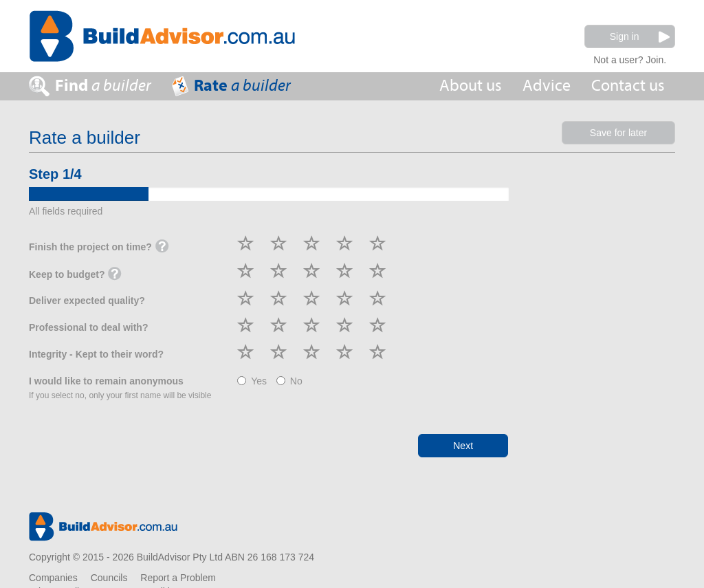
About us (471, 86)
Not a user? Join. (630, 58)
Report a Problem (178, 578)
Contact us (628, 86)
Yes (252, 381)
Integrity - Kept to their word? (96, 354)
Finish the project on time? (99, 248)
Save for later (618, 133)
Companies (53, 578)
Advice (547, 86)
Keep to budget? (75, 275)
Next (463, 446)
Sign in (640, 37)
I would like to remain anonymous (120, 388)
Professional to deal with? (88, 327)
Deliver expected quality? (87, 301)
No (289, 381)
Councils (109, 578)
